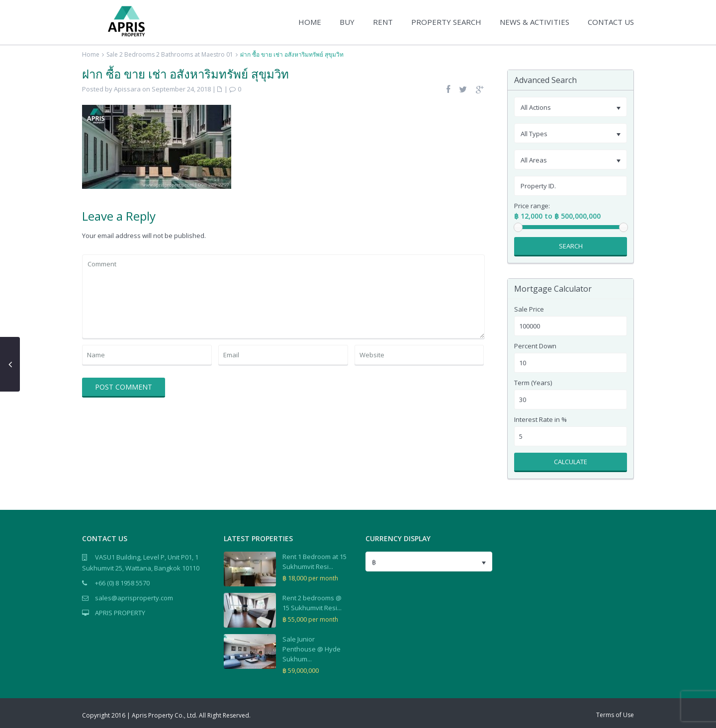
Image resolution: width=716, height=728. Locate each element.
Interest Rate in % (540, 420)
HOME (310, 22)
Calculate (571, 462)
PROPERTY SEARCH (446, 22)
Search (571, 246)
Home (91, 54)
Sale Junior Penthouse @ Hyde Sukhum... (312, 649)
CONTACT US (611, 22)
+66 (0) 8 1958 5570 (122, 583)
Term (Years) (533, 383)
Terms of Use (615, 715)
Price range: (532, 206)
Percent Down (535, 346)
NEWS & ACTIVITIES (535, 22)
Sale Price (529, 309)
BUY (347, 22)
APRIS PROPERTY (120, 613)
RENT (383, 22)
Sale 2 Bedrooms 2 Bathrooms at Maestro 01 (170, 54)
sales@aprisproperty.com (134, 598)
